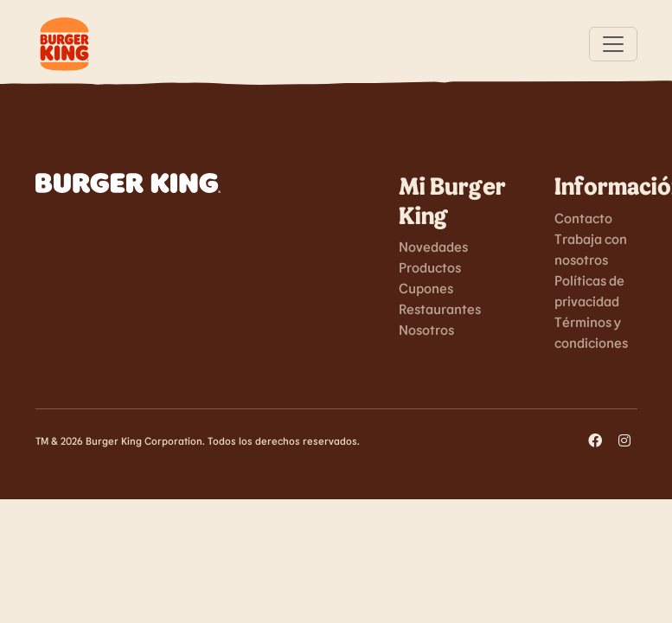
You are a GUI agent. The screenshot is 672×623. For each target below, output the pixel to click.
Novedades (433, 246)
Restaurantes (440, 308)
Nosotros (426, 329)
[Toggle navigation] (613, 44)
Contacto (583, 218)
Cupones (426, 288)
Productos (430, 267)
